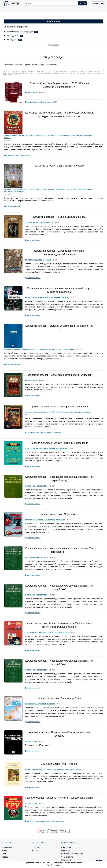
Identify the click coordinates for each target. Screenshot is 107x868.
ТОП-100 (31, 837)
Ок (48, 865)
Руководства (13, 40)
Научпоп (47, 216)
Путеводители (13, 36)
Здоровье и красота (44, 694)
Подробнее (56, 865)
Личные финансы (59, 291)
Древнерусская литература (16, 132)
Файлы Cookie (84, 849)
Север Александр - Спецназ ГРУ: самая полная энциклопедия (58, 787)
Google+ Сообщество (63, 843)
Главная (7, 65)
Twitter (56, 853)
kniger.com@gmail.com (88, 840)
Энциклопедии (29, 92)
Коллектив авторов (13, 200)
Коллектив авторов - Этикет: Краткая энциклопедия (58, 433)
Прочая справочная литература (21, 32)
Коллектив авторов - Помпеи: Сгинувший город (58, 210)
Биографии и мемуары (53, 510)
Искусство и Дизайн (65, 183)
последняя (64, 820)
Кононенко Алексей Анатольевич (18, 152)
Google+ (58, 840)
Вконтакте (58, 846)
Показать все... (53, 45)
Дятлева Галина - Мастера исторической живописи (58, 397)
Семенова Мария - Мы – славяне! (58, 753)
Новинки (31, 840)
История (52, 132)
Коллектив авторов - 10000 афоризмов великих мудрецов (58, 366)
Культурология (63, 132)
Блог (4, 843)
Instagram (58, 856)
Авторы (5, 846)
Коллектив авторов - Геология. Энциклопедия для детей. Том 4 (58, 319)
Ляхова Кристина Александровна (37, 423)
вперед (54, 820)
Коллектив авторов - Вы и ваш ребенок (58, 688)
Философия (27, 477)
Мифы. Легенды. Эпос (38, 132)
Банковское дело (43, 291)
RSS (55, 859)
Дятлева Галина (55, 423)
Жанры (5, 840)
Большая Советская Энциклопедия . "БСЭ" (39, 102)
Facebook (57, 837)
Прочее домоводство (56, 439)
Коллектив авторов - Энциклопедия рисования (58, 162)
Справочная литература (34, 65)
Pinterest (57, 849)
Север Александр (55, 811)
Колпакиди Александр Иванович (36, 811)
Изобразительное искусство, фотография (71, 403)
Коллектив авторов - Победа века (58, 505)
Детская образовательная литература (22, 183)
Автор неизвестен (31, 741)
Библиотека (17, 65)
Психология (28, 439)
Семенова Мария (30, 777)
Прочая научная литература (49, 341)
